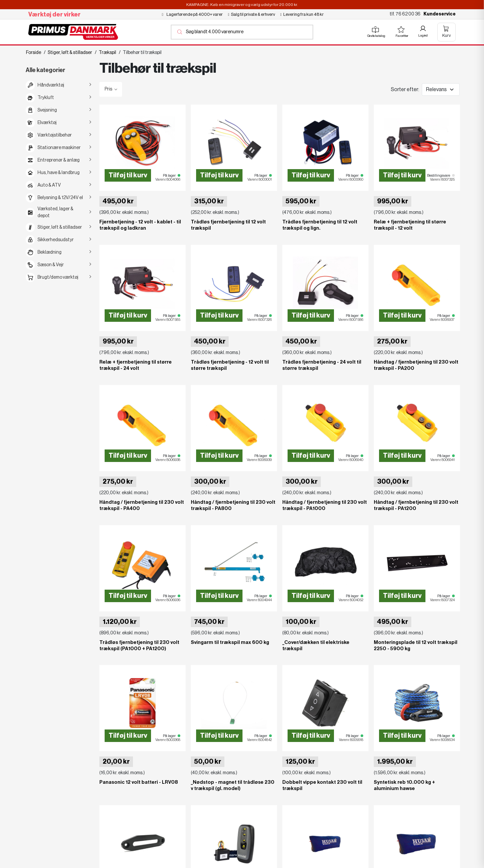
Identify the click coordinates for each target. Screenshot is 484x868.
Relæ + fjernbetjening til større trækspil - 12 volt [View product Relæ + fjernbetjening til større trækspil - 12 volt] (410, 225)
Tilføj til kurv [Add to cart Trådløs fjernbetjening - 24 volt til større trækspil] (311, 316)
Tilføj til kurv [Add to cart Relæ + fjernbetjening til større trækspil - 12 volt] (402, 175)
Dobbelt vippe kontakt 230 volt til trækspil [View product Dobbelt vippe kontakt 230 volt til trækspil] (322, 786)
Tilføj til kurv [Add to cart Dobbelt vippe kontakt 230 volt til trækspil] (311, 736)
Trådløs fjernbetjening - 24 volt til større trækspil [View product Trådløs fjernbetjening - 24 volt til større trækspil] (322, 365)
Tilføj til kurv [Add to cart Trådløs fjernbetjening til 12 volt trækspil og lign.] (311, 175)
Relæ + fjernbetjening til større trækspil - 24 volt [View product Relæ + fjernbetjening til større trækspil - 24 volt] (136, 365)
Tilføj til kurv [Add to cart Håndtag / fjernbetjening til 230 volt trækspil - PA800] (219, 456)
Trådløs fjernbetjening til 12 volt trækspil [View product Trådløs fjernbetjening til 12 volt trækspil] (228, 225)
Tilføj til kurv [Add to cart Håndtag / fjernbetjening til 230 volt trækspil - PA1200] (402, 456)
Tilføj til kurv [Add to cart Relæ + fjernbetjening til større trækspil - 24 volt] (128, 316)
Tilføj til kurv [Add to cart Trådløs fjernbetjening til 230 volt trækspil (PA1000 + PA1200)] (128, 596)
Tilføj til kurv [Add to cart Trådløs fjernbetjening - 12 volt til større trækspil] (219, 316)
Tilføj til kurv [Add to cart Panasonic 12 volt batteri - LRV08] (128, 736)
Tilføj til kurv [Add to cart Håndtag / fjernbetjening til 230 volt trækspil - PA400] (128, 456)
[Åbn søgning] (242, 32)
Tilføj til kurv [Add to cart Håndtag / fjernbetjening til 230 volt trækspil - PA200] (402, 316)
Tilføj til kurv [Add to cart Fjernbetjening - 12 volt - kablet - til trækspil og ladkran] (128, 175)
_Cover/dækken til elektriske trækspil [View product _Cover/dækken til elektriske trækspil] (316, 645)
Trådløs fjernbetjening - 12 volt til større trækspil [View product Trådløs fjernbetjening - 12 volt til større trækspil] (230, 365)
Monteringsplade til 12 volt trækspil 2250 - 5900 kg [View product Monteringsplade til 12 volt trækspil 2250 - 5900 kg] (416, 645)
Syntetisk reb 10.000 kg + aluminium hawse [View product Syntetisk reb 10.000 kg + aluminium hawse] (404, 786)
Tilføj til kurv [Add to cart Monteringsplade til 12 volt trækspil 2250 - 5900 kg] (402, 596)
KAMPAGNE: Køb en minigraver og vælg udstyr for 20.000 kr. (242, 5)
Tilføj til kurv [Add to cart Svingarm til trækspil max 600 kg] (219, 596)
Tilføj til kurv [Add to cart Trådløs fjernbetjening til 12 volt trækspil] (219, 175)
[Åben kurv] (446, 32)
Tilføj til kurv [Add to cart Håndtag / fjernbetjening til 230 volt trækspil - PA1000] (311, 456)
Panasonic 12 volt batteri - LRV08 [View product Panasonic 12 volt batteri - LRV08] (139, 782)
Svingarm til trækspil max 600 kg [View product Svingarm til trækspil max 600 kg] (230, 642)
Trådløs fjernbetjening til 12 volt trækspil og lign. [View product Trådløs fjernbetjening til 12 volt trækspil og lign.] (320, 225)
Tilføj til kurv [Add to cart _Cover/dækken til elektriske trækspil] (311, 596)
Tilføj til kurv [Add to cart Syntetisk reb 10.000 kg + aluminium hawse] (402, 736)
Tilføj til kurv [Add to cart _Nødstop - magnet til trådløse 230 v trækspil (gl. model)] (219, 736)
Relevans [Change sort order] (436, 89)
